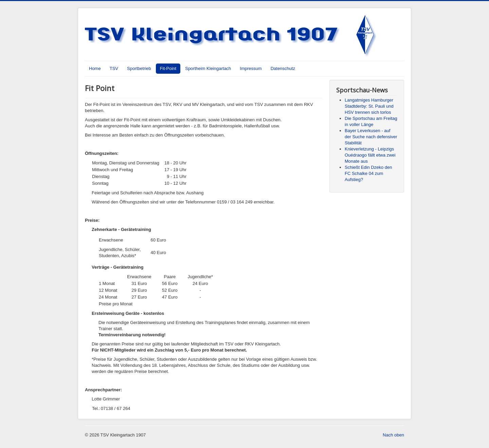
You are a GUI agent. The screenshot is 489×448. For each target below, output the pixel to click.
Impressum (251, 68)
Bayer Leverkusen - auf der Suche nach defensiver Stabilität (371, 137)
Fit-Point (168, 68)
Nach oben (393, 435)
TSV (114, 68)
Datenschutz (283, 68)
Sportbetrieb (139, 68)
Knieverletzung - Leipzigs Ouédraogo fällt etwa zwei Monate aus (370, 155)
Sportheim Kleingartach (208, 68)
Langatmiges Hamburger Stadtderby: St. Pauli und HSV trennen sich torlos (369, 106)
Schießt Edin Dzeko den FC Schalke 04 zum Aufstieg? (368, 173)
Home (95, 68)
